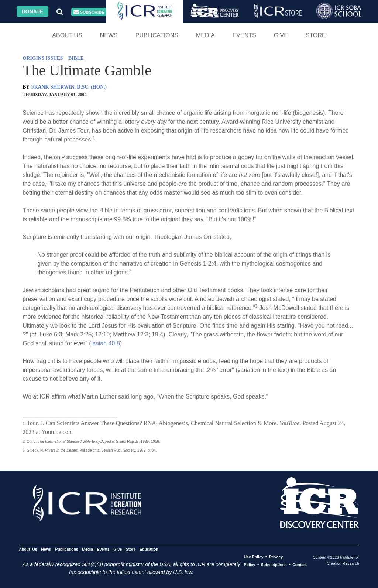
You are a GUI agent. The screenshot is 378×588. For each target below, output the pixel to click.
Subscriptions (274, 565)
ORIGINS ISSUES (43, 58)
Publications (157, 35)
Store (316, 35)
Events (244, 35)
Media (205, 35)
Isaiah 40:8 (106, 343)
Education (149, 549)
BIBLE (76, 58)
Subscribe (89, 12)
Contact (300, 565)
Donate (32, 11)
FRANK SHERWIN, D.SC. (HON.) (69, 87)
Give (281, 35)
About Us (67, 35)
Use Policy (253, 557)
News (109, 35)
